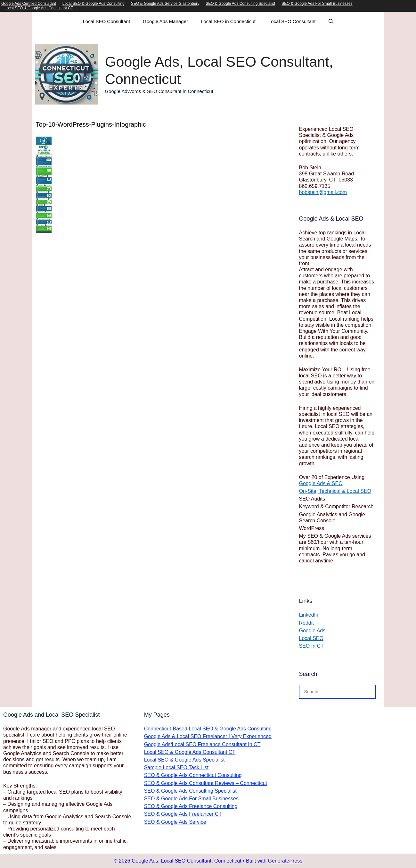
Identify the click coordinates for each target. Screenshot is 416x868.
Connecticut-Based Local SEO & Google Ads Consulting (208, 729)
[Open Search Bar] (331, 21)
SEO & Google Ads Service (175, 822)
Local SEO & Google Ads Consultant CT (39, 8)
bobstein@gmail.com (323, 192)
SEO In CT (311, 646)
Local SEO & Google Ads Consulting (94, 4)
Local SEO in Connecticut (228, 21)
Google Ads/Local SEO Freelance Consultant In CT (202, 744)
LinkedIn (309, 615)
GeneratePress (285, 861)
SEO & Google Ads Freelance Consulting (191, 806)
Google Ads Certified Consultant (29, 4)
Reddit (306, 623)
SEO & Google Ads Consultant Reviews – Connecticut (206, 783)
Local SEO (311, 638)
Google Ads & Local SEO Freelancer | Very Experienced (208, 736)
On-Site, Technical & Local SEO (335, 491)
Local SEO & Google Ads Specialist (184, 760)
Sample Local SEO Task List (176, 767)
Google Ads (312, 631)
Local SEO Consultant (106, 21)
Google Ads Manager (165, 21)
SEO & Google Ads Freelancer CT (183, 814)
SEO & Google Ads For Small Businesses (317, 4)
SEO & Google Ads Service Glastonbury (165, 4)
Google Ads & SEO (321, 483)
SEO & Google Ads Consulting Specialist (240, 4)
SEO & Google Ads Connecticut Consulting (193, 775)
